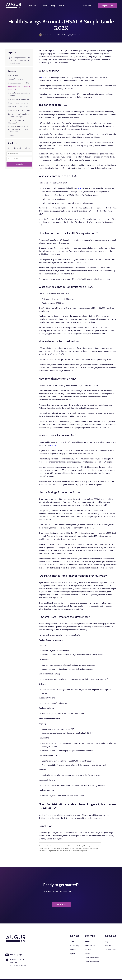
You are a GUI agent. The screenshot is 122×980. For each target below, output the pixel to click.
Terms (87, 954)
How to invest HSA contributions (19, 99)
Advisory (73, 950)
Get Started (61, 904)
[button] (34, 6)
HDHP (81, 188)
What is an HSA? (13, 75)
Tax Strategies (110, 950)
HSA (43, 77)
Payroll (72, 954)
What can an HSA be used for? (18, 107)
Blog (106, 941)
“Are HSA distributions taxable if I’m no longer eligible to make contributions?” (19, 129)
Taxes (72, 941)
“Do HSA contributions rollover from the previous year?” (18, 115)
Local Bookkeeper (92, 958)
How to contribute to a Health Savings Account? (19, 88)
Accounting (74, 945)
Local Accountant (92, 962)
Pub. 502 (54, 445)
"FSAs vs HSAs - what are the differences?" (17, 122)
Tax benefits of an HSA (15, 79)
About (88, 941)
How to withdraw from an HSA (18, 103)
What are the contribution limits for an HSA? (19, 94)
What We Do (90, 945)
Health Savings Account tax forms (19, 110)
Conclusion (12, 135)
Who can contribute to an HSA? (18, 83)
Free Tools (109, 945)
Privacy (88, 950)
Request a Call (107, 6)
